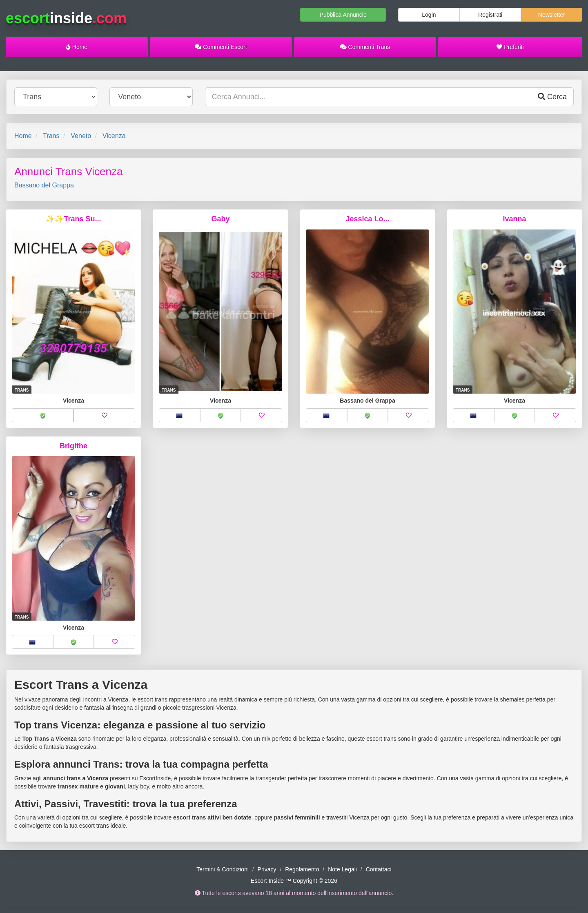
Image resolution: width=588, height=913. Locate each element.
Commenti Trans (365, 47)
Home (77, 47)
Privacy (267, 869)
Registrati (490, 15)
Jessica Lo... (367, 219)
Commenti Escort (221, 47)
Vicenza (114, 136)
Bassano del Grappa (44, 185)
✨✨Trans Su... (73, 219)
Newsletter (552, 15)
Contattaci (379, 869)
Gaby (220, 219)
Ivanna (514, 219)
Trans (51, 136)
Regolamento (302, 869)
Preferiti (510, 47)
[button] (43, 415)
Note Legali (342, 869)
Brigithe (73, 446)
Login (429, 15)
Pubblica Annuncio (343, 15)
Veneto (81, 136)
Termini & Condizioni (223, 869)
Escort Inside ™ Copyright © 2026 (294, 881)
